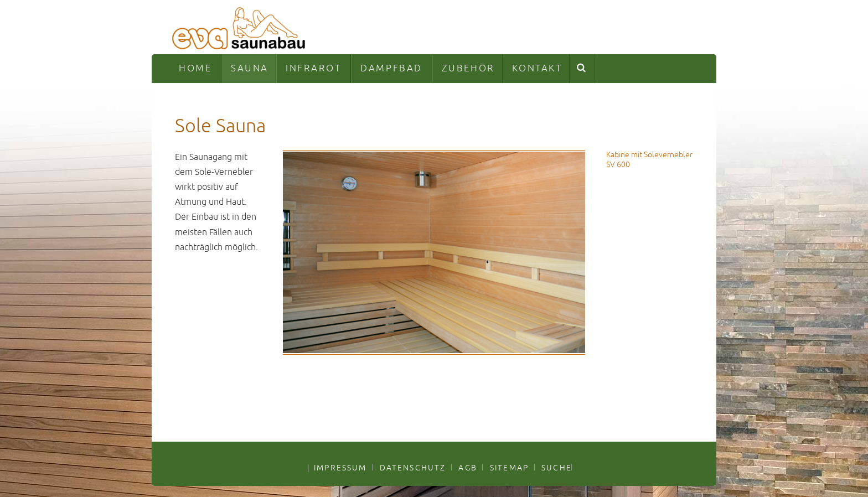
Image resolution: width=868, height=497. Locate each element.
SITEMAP (509, 468)
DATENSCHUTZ (413, 468)
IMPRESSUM (340, 468)
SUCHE (557, 468)
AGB (467, 468)
